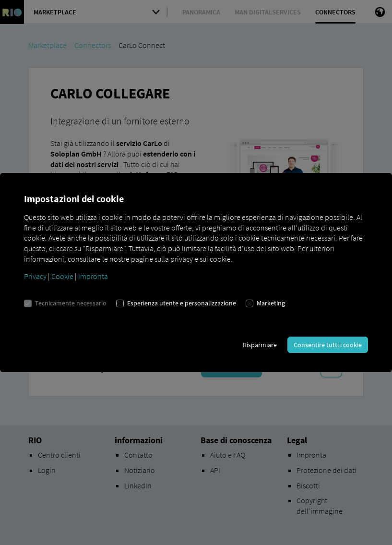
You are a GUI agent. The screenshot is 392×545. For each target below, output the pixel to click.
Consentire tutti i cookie (328, 345)
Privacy (35, 276)
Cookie (62, 276)
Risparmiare (260, 345)
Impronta (93, 276)
